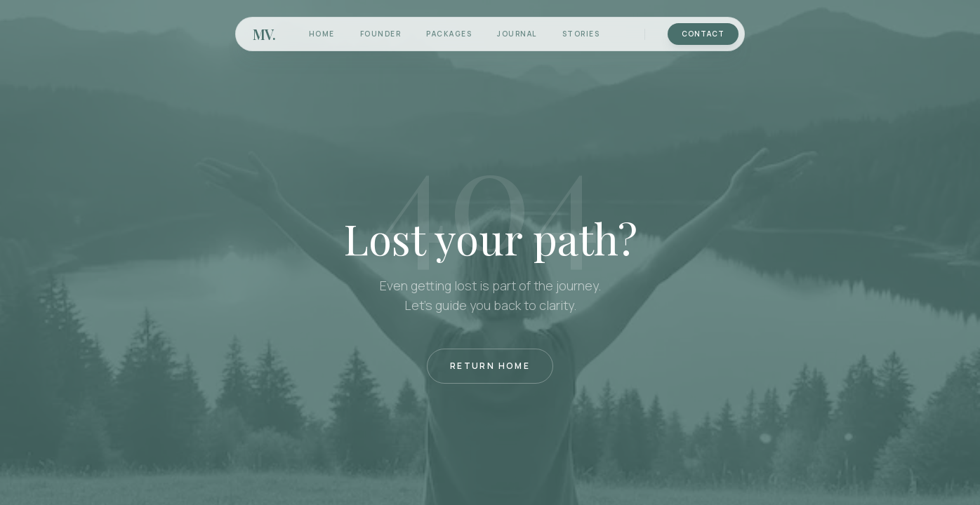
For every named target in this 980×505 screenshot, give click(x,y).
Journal (517, 34)
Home (322, 34)
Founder (381, 34)
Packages (449, 34)
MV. (264, 34)
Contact (703, 34)
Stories (581, 34)
